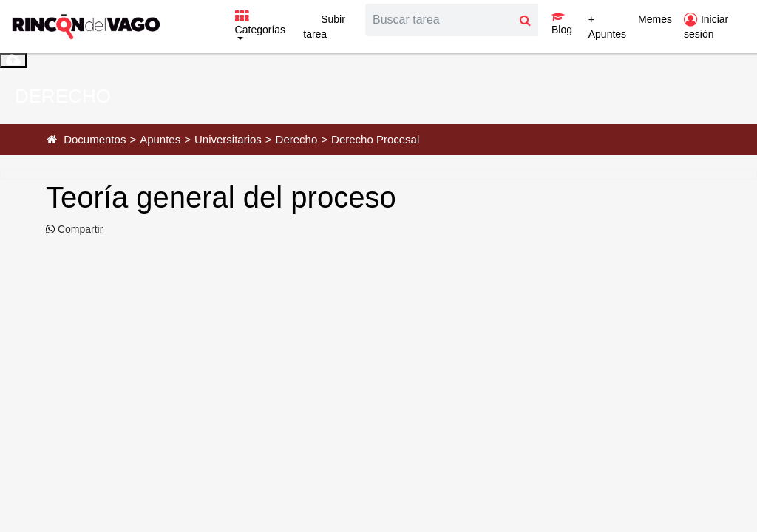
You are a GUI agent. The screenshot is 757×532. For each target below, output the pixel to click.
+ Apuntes (607, 27)
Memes (655, 19)
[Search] (439, 20)
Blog (562, 24)
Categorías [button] (260, 24)
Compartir (79, 229)
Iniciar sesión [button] (706, 27)
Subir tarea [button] (324, 27)
